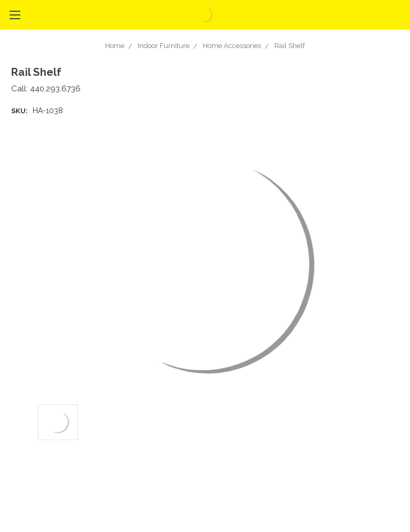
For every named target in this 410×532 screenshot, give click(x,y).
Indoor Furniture (164, 46)
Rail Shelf (290, 46)
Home (115, 46)
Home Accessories (232, 46)
